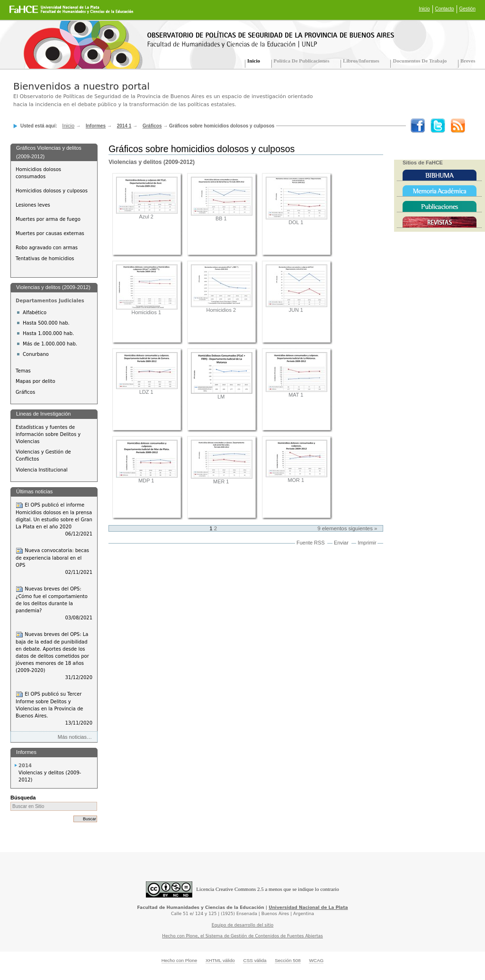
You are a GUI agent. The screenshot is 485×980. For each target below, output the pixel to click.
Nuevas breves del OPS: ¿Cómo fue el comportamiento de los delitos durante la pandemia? (54, 603)
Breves (468, 61)
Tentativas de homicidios (45, 259)
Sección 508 (288, 960)
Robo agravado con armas (47, 248)
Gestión (467, 9)
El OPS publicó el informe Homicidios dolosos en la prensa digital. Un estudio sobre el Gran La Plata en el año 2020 (54, 519)
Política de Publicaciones (302, 61)
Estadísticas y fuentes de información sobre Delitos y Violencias (48, 434)
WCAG (316, 960)
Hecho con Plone (180, 960)
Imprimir (367, 543)
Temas (23, 371)
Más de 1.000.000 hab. (50, 344)
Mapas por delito (35, 381)
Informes (96, 126)
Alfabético (35, 313)
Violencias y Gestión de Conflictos (43, 455)
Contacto (445, 9)
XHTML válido (220, 960)
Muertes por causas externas (50, 233)
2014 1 (124, 126)
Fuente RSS (310, 543)
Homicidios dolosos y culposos (52, 191)
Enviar (341, 543)
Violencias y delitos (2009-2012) (53, 287)
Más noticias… (75, 737)
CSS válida (255, 960)
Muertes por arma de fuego (48, 219)
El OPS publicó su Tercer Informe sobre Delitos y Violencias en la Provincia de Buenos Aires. (54, 708)
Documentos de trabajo (420, 61)
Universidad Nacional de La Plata (308, 907)
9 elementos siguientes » (347, 528)
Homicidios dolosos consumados (38, 173)
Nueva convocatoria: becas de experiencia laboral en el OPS (54, 561)
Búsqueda (23, 798)
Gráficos (152, 126)
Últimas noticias (34, 491)
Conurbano (36, 354)
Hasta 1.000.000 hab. (48, 333)
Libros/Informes (361, 61)
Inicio (424, 9)
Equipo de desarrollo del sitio (243, 925)
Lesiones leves (33, 205)
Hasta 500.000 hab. (46, 323)
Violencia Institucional (41, 470)
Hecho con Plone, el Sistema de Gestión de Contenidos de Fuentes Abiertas (242, 936)
